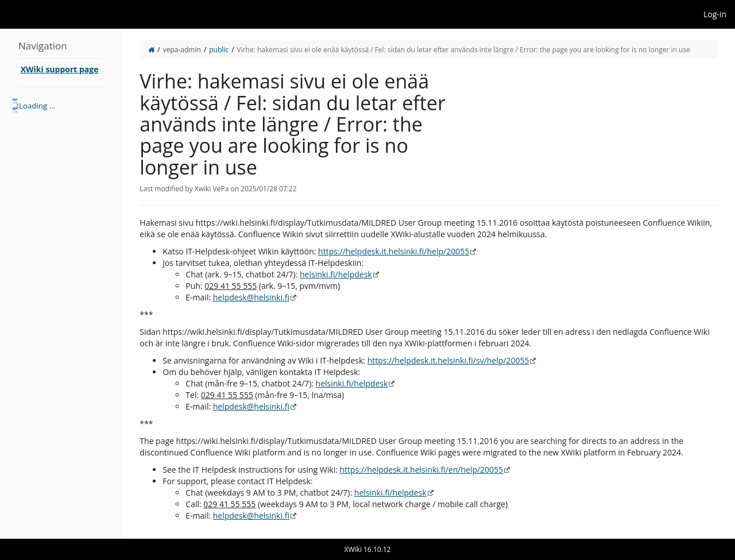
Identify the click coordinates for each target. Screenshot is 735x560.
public (219, 50)
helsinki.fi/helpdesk (336, 274)
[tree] (61, 106)
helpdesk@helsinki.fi (251, 297)
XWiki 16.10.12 (368, 549)
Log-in (715, 14)
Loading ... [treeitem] (37, 106)
